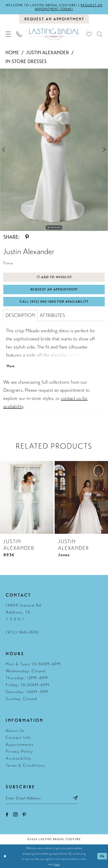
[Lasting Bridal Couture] (54, 34)
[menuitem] (8, 34)
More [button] (11, 366)
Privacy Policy (19, 751)
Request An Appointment (54, 289)
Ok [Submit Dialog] (102, 856)
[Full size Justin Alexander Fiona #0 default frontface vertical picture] (54, 150)
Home (12, 53)
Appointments (20, 745)
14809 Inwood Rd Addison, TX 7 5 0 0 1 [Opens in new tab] (23, 612)
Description (20, 315)
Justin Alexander (48, 53)
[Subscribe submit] (76, 798)
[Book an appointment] (54, 19)
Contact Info (18, 738)
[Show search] (100, 34)
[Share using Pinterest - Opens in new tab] (27, 237)
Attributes (52, 315)
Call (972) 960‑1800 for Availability (54, 302)
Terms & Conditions (25, 765)
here (57, 864)
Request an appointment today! (69, 7)
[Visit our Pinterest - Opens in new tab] (24, 815)
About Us (15, 731)
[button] (8, 34)
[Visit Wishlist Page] (89, 34)
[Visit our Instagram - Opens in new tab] (15, 815)
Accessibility (18, 758)
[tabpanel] (54, 150)
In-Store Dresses (26, 61)
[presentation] (27, 497)
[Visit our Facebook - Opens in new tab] (7, 815)
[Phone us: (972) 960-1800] (19, 34)
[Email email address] (42, 798)
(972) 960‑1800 (22, 632)
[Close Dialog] (5, 856)
